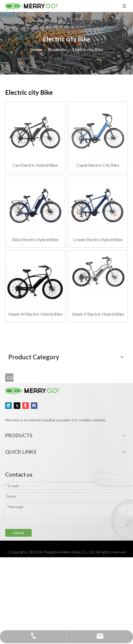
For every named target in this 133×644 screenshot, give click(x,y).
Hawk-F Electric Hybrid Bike (98, 314)
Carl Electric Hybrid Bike (35, 165)
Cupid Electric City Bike (98, 165)
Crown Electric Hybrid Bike (98, 239)
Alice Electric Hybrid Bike (35, 239)
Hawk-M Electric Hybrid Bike (35, 314)
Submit (19, 533)
